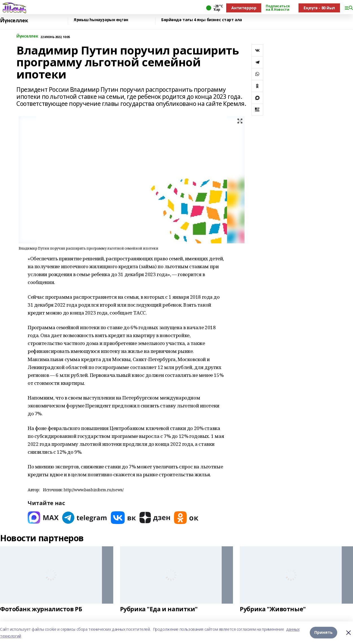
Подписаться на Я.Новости (278, 8)
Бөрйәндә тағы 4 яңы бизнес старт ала (202, 20)
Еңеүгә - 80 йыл (319, 8)
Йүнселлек (14, 20)
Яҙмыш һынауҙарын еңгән (101, 20)
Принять (323, 633)
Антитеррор (244, 8)
